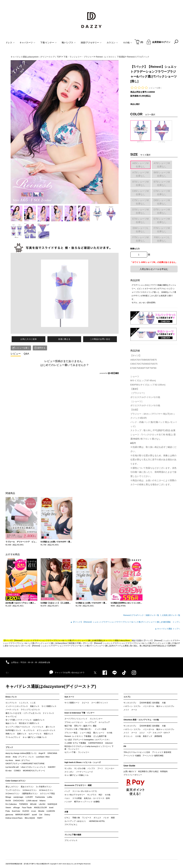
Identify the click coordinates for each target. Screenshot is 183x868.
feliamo (43, 801)
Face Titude (27, 807)
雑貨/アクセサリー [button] (91, 43)
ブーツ (100, 768)
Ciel (41, 815)
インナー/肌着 (100, 729)
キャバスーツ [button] (27, 43)
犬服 (164, 703)
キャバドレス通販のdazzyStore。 (118, 640)
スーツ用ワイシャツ (100, 703)
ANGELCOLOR (40, 807)
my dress (9, 760)
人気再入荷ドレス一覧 (171, 615)
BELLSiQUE (30, 818)
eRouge (17, 807)
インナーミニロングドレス (17, 706)
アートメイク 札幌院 (132, 756)
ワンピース (87, 818)
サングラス (92, 795)
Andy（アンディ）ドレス (23, 757)
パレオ (106, 818)
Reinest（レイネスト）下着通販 (78, 736)
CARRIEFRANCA (96, 743)
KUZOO (26, 811)
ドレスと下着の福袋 (73, 835)
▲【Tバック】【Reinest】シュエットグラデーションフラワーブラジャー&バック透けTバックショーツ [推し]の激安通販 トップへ (125, 622)
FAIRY (40, 818)
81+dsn (9, 771)
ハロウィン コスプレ (132, 706)
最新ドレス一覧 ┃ (154, 615)
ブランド (9, 747)
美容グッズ (147, 736)
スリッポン (69, 772)
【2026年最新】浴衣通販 (149, 703)
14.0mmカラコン (30, 790)
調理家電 (158, 736)
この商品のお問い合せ (100, 339)
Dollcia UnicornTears (14, 818)
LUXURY (29, 797)
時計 (101, 795)
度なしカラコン (12, 787)
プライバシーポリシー (133, 775)
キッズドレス (29, 730)
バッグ (67, 791)
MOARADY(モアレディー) (34, 771)
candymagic (18, 797)
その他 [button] (128, 43)
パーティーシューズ (84, 772)
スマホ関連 (77, 798)
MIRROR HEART (23, 815)
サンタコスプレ (130, 703)
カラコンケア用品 (47, 794)
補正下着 (68, 726)
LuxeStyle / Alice (43, 757)
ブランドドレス (71, 840)
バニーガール (149, 706)
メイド (126, 710)
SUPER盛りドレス (13, 730)
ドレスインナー (96, 719)
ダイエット (128, 736)
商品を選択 (135, 104)
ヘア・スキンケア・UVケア (159, 733)
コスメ (142, 733)
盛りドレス (50, 727)
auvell (34, 815)
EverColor (16, 811)
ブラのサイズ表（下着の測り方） (78, 729)
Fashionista (40, 797)
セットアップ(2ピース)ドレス (18, 727)
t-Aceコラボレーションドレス (33, 767)
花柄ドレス (22, 734)
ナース (134, 710)
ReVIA (8, 801)
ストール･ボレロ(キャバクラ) (85, 791)
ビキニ (67, 818)
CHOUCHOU (19, 801)
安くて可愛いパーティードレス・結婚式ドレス (25, 720)
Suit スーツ (69, 697)
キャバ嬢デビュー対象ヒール (76, 775)
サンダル (68, 768)
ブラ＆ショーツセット (74, 722)
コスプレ (127, 697)
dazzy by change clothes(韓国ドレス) (21, 753)
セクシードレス (35, 734)
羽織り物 (76, 818)
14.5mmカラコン (46, 790)
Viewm (8, 807)
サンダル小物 (80, 768)
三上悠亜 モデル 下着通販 (75, 743)
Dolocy (47, 815)
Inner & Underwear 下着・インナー (79, 713)
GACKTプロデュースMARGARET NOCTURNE (25, 764)
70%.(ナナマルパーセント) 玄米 (137, 752)
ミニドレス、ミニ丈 (27, 703)
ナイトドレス (48, 713)
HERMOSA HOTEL (97, 821)
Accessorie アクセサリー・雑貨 (78, 785)
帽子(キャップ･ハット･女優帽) (87, 802)
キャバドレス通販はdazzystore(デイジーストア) (51, 686)
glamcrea (9, 815)
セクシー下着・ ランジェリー (77, 752)
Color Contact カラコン (16, 781)
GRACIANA (52, 753)
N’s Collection (11, 804)
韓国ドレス (48, 734)
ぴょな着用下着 (100, 736)
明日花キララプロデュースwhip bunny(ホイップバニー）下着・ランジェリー (89, 748)
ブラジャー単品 (71, 733)
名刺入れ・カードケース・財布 (97, 798)
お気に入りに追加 (29, 339)
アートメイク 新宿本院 (162, 752)
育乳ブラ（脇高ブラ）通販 (85, 726)
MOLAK (33, 804)
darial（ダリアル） (23, 760)
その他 (109, 733)
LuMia (50, 797)
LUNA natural (32, 801)
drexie (8, 757)
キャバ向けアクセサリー (75, 795)
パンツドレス (38, 727)
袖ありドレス (11, 723)
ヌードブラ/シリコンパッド (76, 719)
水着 (66, 812)
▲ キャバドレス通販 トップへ (168, 629)
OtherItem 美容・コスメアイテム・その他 (141, 720)
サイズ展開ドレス (49, 706)
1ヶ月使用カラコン (44, 787)
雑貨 (113, 818)
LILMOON (51, 811)
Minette (41, 811)
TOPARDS (23, 804)
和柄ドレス (10, 734)
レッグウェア (91, 722)
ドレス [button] (10, 43)
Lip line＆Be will (12, 767)
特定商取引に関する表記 (148, 771)
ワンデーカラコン (13, 790)
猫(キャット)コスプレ (165, 706)
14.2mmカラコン (13, 794)
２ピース (85, 703)
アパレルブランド (13, 737)
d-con (34, 811)
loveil (51, 807)
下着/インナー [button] (48, 43)
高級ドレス (35, 706)
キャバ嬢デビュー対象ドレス (35, 737)
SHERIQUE (52, 804)
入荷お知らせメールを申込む (154, 269)
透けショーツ (99, 733)
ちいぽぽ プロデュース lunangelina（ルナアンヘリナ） (87, 740)
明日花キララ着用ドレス (29, 723)
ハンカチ (68, 802)
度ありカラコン (27, 787)
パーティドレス (12, 710)
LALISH (42, 804)
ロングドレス (11, 703)
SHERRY (52, 767)
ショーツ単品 (85, 733)
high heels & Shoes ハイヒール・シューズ (83, 762)
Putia (8, 811)
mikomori (109, 743)
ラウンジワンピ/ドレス (30, 710)
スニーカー (110, 768)
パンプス (91, 768)
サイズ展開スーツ (72, 703)
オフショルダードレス (46, 730)
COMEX (17, 771)
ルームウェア (104, 722)
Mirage (8, 797)
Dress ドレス (11, 697)
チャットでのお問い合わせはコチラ (67, 672)
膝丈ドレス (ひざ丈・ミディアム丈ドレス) (23, 713)
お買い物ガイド (130, 771)
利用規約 (164, 771)
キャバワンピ (11, 716)
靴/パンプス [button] (69, 43)
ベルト (67, 798)
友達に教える (64, 339)
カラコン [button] (112, 43)
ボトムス (97, 818)
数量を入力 (135, 249)
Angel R (42, 753)
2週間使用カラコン (30, 794)
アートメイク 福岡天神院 (153, 756)
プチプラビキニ (71, 825)
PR (125, 746)
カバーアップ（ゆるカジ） (76, 821)
